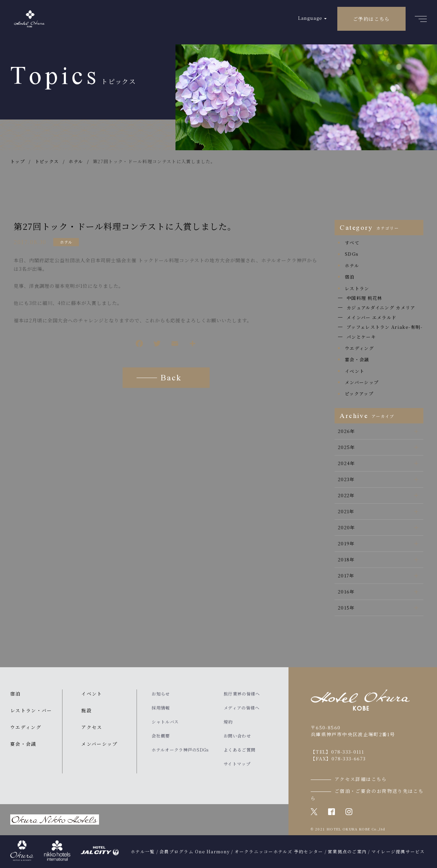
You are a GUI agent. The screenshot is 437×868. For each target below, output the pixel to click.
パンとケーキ (361, 337)
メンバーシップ (362, 382)
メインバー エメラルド (371, 317)
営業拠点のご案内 (347, 852)
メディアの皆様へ (242, 708)
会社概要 (161, 736)
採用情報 (161, 708)
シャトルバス (165, 722)
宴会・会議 (357, 359)
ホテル (66, 242)
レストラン (357, 288)
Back (171, 379)
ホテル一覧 (143, 852)
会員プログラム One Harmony (195, 852)
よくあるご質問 (239, 750)
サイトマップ (237, 764)
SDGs (352, 254)
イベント (355, 371)
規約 (228, 722)
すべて (352, 243)
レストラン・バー (31, 710)
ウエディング (359, 348)
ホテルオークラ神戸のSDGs (180, 750)
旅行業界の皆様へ (242, 694)
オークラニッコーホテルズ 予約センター (279, 852)
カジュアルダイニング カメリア (381, 307)
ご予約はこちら (371, 19)
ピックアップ (359, 394)
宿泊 (350, 277)
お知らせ (161, 694)
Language (310, 18)
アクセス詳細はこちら (361, 779)
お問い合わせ (237, 736)
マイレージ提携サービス (398, 852)
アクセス (92, 727)
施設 (87, 710)
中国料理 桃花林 (364, 298)
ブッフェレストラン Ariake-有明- (385, 327)
